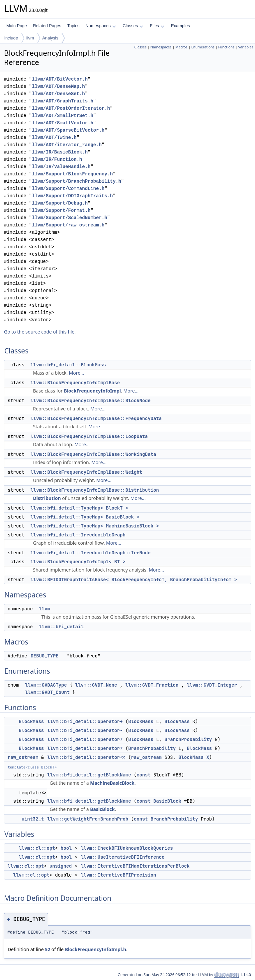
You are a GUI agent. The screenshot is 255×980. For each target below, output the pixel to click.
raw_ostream (23, 757)
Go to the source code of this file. (40, 332)
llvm (30, 38)
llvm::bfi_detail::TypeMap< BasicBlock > (85, 517)
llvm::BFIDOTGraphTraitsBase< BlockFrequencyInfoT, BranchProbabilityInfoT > (134, 580)
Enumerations (203, 47)
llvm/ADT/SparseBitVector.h (68, 130)
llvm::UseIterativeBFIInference (123, 857)
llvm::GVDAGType (46, 685)
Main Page (17, 26)
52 (47, 949)
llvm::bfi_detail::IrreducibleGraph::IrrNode (90, 553)
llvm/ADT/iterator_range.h (67, 145)
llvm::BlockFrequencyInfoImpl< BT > (78, 562)
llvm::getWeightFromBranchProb (88, 819)
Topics (73, 26)
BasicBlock (167, 801)
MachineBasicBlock (112, 783)
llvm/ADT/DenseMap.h (58, 86)
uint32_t (33, 819)
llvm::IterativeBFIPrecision (118, 875)
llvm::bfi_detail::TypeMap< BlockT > (79, 508)
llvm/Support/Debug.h (60, 203)
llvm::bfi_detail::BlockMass (68, 365)
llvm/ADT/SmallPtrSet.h (63, 116)
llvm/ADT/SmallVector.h (63, 123)
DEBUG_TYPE (44, 656)
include (11, 38)
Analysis (50, 38)
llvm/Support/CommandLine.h (68, 188)
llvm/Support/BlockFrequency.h (72, 174)
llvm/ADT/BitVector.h (60, 79)
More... (77, 373)
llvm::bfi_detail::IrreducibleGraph (78, 535)
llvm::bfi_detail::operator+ (85, 721)
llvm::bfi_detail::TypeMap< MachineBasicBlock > (95, 526)
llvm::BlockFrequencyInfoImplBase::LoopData (89, 436)
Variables (246, 47)
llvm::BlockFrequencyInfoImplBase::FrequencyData (96, 418)
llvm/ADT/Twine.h (54, 137)
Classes (133, 26)
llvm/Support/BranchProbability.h (77, 181)
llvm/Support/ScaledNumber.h (70, 218)
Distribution (47, 498)
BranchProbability (188, 739)
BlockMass (32, 721)
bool (66, 848)
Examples (180, 26)
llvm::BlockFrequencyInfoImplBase (75, 383)
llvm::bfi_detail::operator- (85, 730)
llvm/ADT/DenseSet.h (58, 94)
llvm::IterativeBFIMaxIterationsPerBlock (135, 866)
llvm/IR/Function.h (57, 159)
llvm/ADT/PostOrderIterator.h (71, 108)
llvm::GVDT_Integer (212, 685)
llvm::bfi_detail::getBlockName (89, 775)
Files (157, 26)
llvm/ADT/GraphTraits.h (63, 101)
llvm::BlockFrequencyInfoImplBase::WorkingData (93, 454)
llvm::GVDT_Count (47, 692)
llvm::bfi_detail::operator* (85, 739)
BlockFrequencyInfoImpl (92, 391)
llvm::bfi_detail (61, 627)
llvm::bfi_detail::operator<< (86, 757)
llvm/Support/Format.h (61, 210)
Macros (181, 47)
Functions (226, 47)
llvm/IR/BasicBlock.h (60, 152)
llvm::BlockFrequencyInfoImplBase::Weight (86, 472)
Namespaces (100, 26)
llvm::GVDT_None (96, 685)
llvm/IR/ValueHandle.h (61, 167)
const (143, 775)
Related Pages (47, 26)
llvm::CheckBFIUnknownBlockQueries (127, 848)
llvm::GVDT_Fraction (152, 685)
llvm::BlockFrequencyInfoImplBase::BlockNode (90, 400)
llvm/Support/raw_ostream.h (68, 225)
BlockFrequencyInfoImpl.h (95, 949)
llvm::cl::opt (37, 848)
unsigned (61, 866)
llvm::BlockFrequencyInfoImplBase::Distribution (95, 490)
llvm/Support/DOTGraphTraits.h (72, 196)
